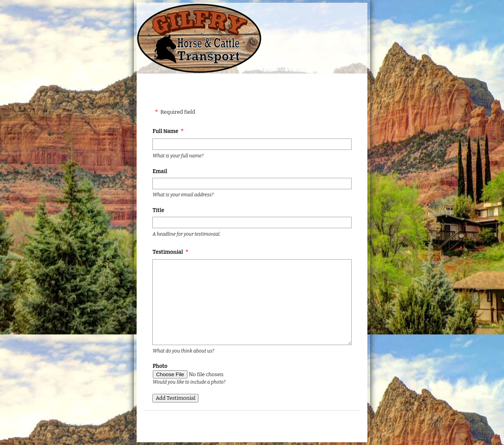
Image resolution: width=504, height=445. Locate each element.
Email (160, 171)
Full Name (165, 131)
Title (158, 210)
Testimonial (168, 252)
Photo (160, 366)
